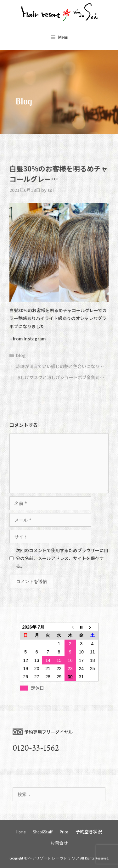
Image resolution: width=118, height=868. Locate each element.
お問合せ (59, 843)
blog (21, 355)
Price (64, 832)
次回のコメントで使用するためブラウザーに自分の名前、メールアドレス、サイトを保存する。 (62, 558)
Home (21, 832)
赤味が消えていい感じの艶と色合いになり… (60, 366)
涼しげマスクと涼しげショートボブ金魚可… (60, 377)
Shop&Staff (43, 832)
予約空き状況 (89, 832)
